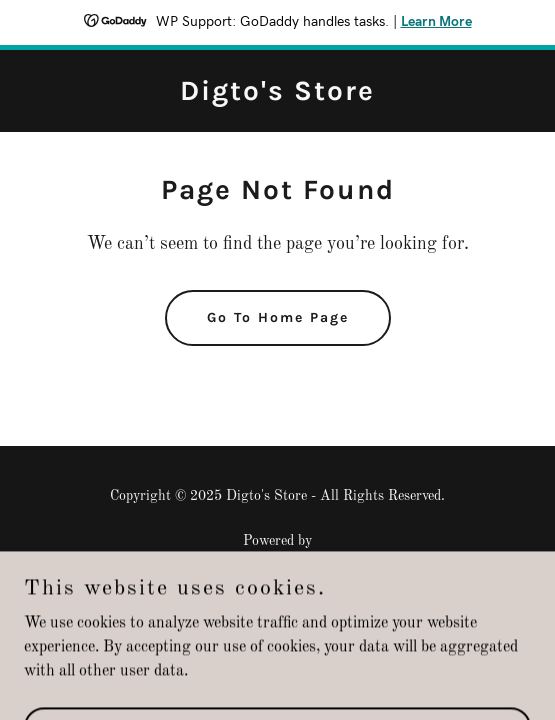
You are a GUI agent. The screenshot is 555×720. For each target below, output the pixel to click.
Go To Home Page (278, 317)
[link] (277, 96)
